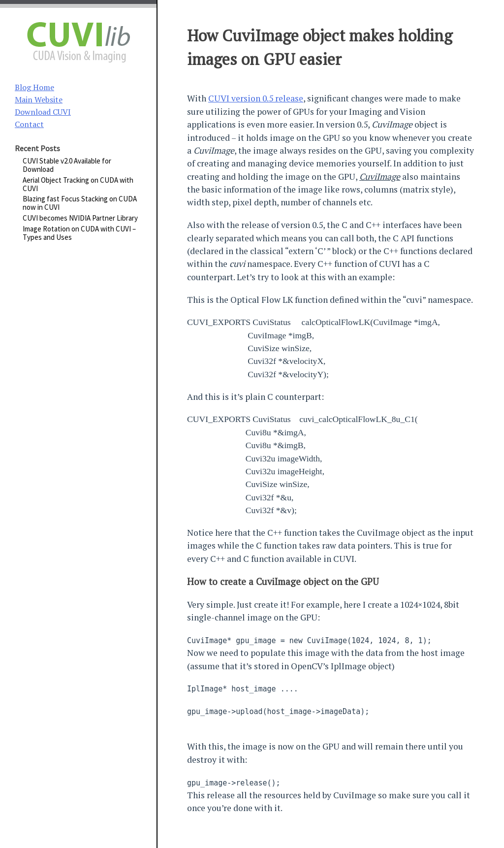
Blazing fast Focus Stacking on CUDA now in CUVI (80, 203)
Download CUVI (43, 112)
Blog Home (34, 87)
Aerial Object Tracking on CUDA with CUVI (78, 184)
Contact (29, 124)
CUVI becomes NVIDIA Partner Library (80, 218)
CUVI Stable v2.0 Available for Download (67, 165)
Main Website (39, 99)
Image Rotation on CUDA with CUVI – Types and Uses (79, 233)
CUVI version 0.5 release (256, 98)
